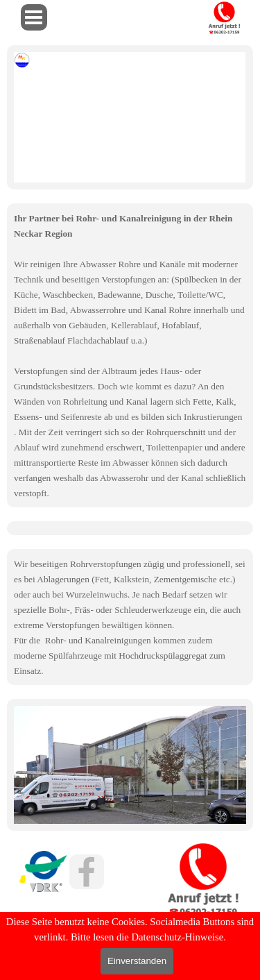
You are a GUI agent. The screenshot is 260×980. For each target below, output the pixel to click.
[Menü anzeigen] (34, 17)
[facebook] (87, 872)
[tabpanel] (130, 355)
